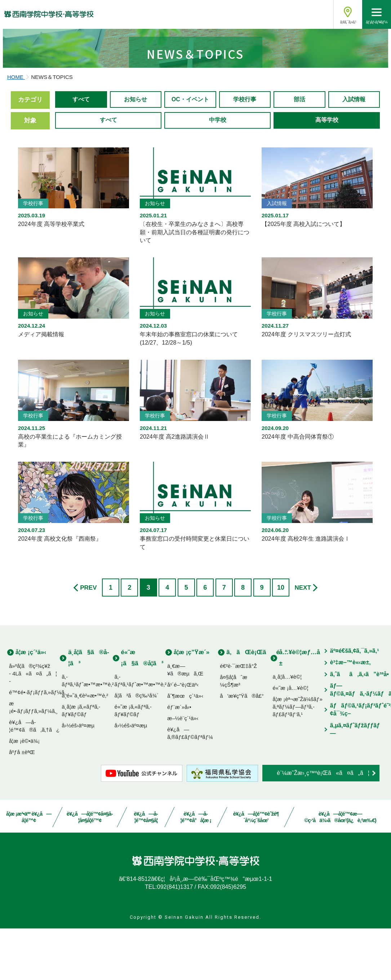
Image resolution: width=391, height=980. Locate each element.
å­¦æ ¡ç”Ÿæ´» (192, 704)
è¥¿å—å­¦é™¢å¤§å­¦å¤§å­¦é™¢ (90, 869)
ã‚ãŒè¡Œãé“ (257, 704)
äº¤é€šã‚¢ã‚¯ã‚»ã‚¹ (355, 702)
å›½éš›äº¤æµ (80, 777)
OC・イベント (190, 156)
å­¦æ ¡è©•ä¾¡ (24, 792)
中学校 (217, 178)
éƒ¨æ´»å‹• (179, 759)
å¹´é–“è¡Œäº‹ (183, 736)
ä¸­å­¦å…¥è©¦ (287, 728)
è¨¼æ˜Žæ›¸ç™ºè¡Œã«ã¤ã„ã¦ (323, 824)
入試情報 (354, 156)
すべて (81, 156)
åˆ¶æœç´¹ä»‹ (185, 747)
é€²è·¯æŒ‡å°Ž (238, 717)
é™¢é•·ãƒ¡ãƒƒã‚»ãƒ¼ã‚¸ (38, 744)
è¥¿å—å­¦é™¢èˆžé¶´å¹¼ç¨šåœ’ (256, 869)
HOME (16, 134)
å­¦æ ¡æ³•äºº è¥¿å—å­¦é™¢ (29, 869)
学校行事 (245, 156)
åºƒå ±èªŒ (22, 804)
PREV (88, 639)
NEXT (303, 639)
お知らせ (135, 156)
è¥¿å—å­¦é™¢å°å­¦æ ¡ (196, 869)
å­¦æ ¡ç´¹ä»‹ (31, 704)
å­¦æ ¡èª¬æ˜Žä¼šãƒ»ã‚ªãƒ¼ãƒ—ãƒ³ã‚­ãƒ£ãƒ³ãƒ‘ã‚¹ (297, 758)
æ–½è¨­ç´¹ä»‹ (183, 770)
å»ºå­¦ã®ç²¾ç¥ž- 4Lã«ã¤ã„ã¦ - (33, 725)
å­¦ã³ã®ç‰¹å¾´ (137, 747)
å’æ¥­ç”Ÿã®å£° (242, 747)
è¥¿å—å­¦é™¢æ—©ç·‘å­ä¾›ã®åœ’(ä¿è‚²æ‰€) (340, 869)
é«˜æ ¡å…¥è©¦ (290, 739)
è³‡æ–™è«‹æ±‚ (350, 714)
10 (281, 639)
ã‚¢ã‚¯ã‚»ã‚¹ (348, 22)
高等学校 (327, 178)
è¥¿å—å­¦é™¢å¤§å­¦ (146, 869)
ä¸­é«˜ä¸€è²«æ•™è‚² (85, 747)
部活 (299, 156)
